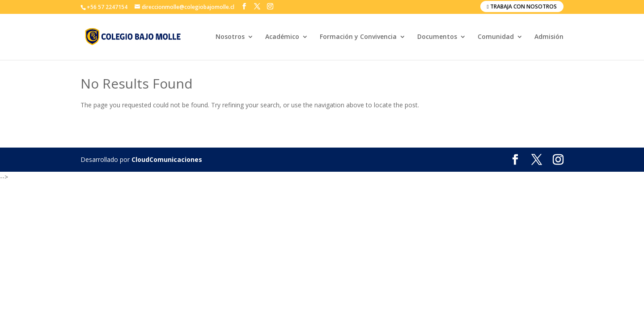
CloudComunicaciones (167, 159)
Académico (282, 37)
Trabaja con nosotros (522, 6)
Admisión (549, 37)
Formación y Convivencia (358, 37)
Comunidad (496, 37)
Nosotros (230, 37)
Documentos (437, 37)
